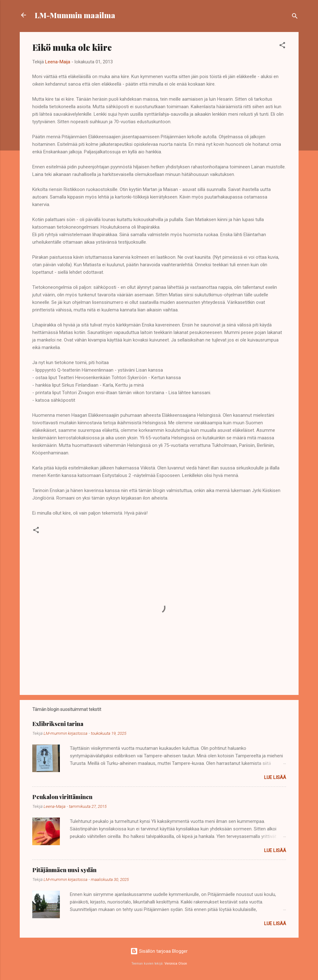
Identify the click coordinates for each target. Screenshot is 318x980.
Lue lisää (275, 777)
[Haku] (295, 17)
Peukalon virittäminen (62, 797)
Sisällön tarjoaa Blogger (159, 951)
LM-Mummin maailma (75, 15)
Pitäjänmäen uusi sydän (64, 870)
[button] (282, 46)
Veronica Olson (176, 964)
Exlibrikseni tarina (58, 724)
